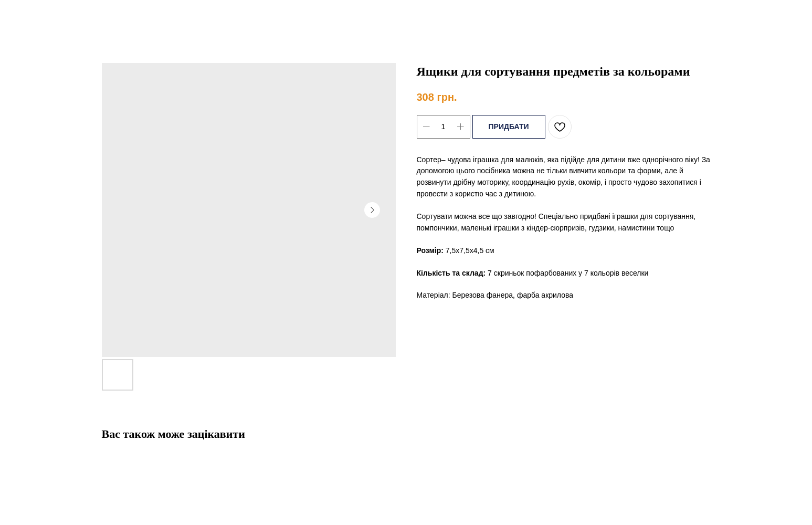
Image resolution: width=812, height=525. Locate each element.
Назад (30, 16)
